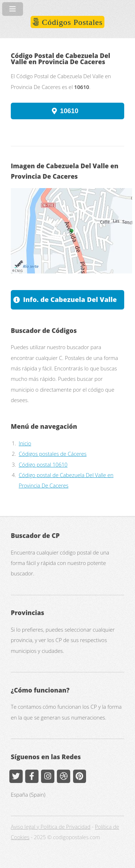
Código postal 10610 (43, 464)
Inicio (25, 443)
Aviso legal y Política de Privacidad (51, 827)
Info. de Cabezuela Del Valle (70, 299)
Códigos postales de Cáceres (53, 454)
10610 (69, 111)
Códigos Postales (71, 22)
